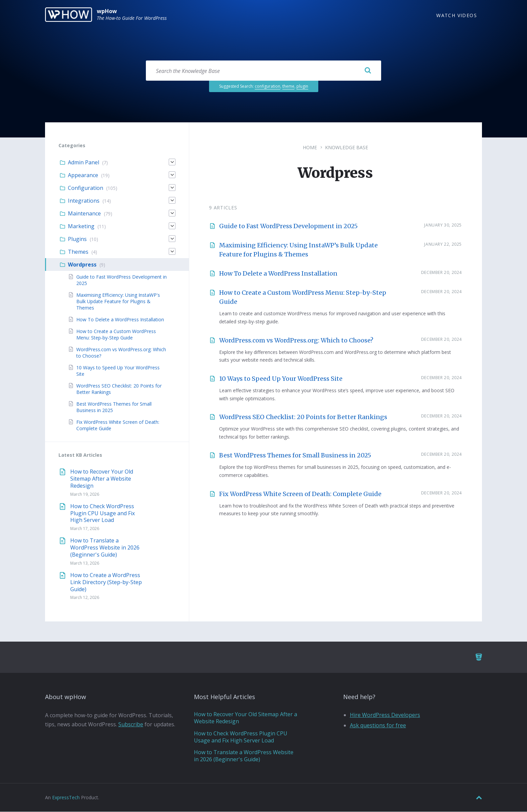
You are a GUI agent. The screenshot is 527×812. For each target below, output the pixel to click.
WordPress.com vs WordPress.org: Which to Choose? (296, 341)
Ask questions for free (378, 726)
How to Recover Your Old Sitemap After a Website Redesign (102, 479)
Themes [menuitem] (78, 252)
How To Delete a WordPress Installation (278, 274)
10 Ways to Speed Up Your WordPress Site (281, 379)
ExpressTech (66, 798)
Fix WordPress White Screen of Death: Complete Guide (300, 494)
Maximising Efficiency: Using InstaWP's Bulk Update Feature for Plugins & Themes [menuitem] (118, 302)
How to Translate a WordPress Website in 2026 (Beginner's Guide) (105, 548)
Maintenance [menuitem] (84, 214)
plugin (302, 87)
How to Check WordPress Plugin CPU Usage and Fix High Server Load (103, 514)
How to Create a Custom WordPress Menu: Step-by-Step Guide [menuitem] (116, 335)
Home (310, 148)
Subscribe (131, 725)
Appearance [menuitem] (83, 175)
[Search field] (263, 71)
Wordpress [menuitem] (82, 265)
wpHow (107, 11)
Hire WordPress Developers (385, 715)
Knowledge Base (347, 148)
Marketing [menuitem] (81, 227)
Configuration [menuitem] (86, 188)
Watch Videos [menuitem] (457, 15)
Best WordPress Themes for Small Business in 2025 (295, 456)
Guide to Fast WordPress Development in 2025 (288, 226)
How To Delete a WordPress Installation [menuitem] (120, 320)
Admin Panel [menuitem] (84, 163)
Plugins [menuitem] (77, 239)
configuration (268, 87)
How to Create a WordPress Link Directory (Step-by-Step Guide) (106, 582)
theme (288, 87)
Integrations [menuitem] (84, 201)
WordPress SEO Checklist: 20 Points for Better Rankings (303, 417)
